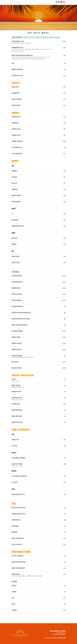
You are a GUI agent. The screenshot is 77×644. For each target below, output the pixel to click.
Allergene (45, 33)
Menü (30, 33)
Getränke (37, 33)
